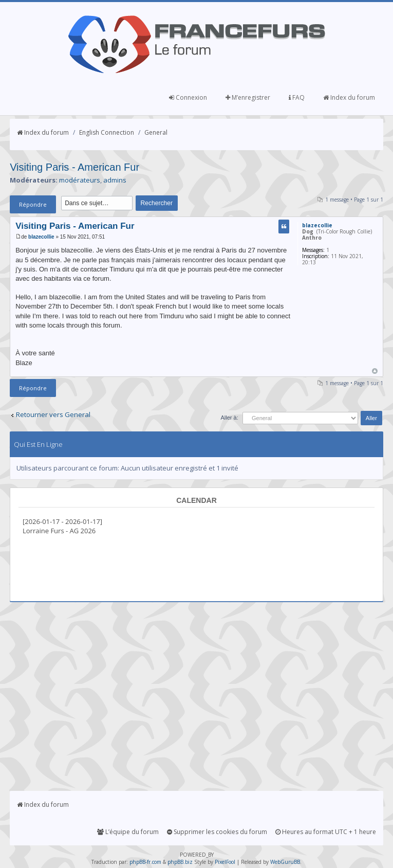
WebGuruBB (285, 862)
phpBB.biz (180, 862)
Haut (375, 371)
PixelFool (225, 862)
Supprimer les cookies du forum (217, 832)
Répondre (33, 204)
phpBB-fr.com (145, 862)
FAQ (297, 97)
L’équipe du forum (128, 832)
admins (115, 180)
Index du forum (349, 97)
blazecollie (41, 237)
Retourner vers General (53, 414)
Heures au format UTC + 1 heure (326, 832)
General (156, 132)
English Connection (107, 132)
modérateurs (80, 180)
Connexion (188, 97)
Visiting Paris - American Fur (74, 167)
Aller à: (229, 418)
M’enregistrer (248, 97)
